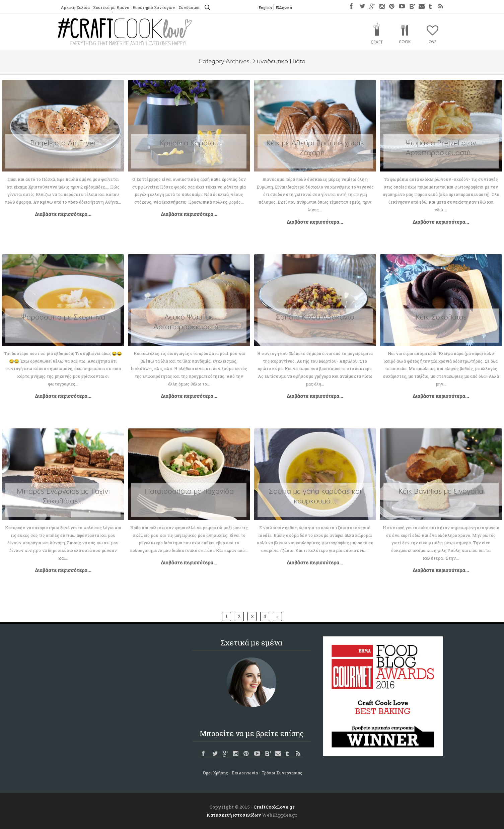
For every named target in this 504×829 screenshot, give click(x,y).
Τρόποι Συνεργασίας (282, 773)
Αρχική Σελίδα (75, 8)
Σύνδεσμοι (190, 8)
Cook (405, 42)
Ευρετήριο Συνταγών (154, 8)
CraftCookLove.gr (274, 807)
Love (431, 42)
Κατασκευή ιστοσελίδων (234, 815)
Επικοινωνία (245, 773)
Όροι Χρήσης (215, 773)
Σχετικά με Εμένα (111, 8)
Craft (377, 42)
